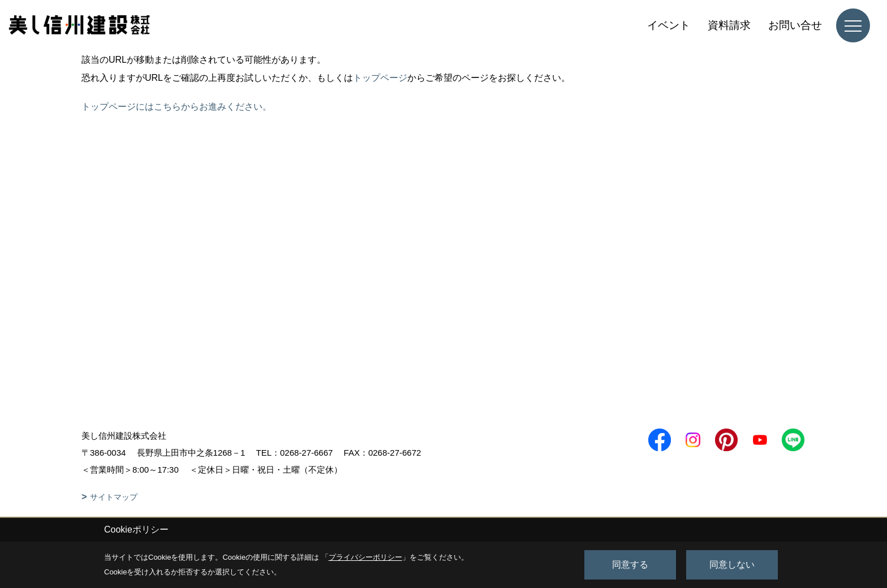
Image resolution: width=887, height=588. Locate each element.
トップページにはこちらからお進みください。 (176, 107)
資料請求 (729, 25)
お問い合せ (795, 25)
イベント (669, 25)
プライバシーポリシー (365, 557)
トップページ (380, 78)
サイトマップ (114, 497)
